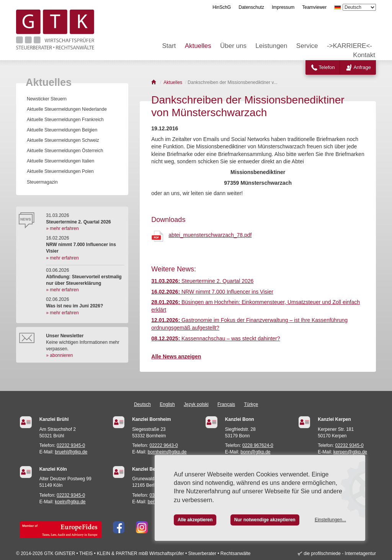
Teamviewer (314, 7)
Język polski (196, 404)
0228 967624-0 (258, 445)
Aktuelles (198, 46)
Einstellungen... (330, 520)
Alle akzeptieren (195, 520)
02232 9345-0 (71, 445)
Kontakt (364, 55)
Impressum (283, 7)
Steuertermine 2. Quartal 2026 (202, 281)
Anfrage (362, 67)
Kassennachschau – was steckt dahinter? (216, 338)
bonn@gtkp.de (255, 452)
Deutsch (142, 404)
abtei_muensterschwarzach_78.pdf (210, 235)
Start (169, 46)
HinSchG (222, 7)
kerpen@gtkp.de (350, 452)
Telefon (327, 67)
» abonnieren (59, 355)
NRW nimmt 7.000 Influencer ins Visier (212, 292)
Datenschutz (251, 7)
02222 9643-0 (164, 445)
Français (226, 404)
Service (307, 46)
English (167, 404)
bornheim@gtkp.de (167, 452)
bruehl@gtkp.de (71, 452)
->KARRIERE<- (350, 46)
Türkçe (251, 404)
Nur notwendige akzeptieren (265, 520)
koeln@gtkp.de (70, 502)
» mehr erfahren (62, 228)
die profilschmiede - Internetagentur (340, 553)
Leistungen (271, 46)
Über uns (233, 46)
